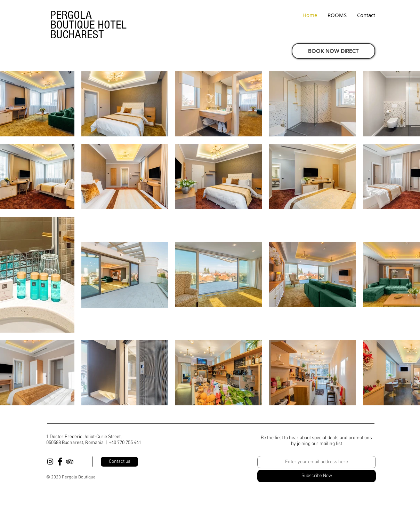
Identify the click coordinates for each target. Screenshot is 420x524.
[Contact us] (119, 462)
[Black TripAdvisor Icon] (70, 462)
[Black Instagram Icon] (50, 462)
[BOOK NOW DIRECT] (333, 51)
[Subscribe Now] (317, 476)
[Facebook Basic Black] (60, 462)
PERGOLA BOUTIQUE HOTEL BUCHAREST (88, 25)
